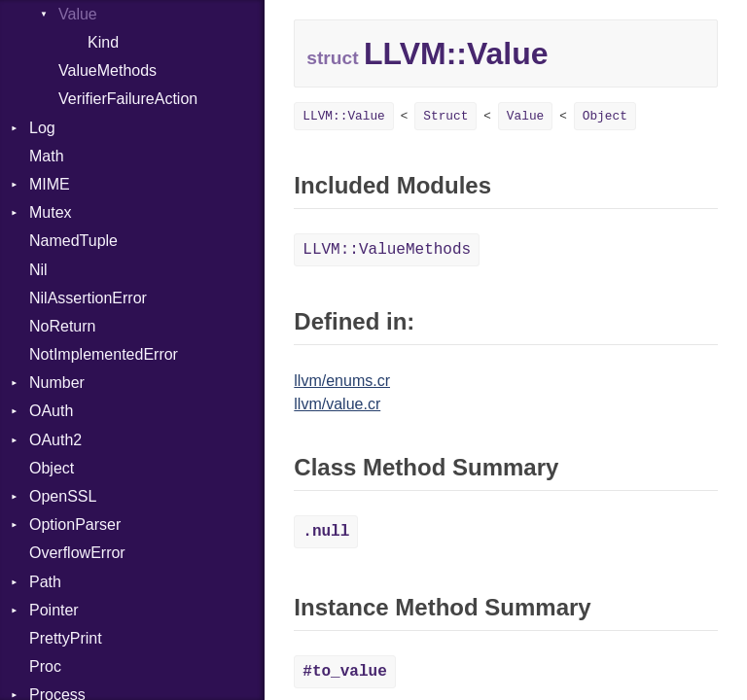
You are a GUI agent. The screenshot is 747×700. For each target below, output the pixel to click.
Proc (45, 666)
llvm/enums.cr (342, 381)
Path (45, 582)
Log (42, 128)
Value (525, 116)
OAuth (51, 411)
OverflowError (77, 553)
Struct (445, 116)
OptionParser (75, 525)
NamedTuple (73, 241)
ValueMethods (107, 70)
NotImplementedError (104, 354)
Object (52, 468)
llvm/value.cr (337, 404)
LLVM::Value (343, 116)
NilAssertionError (88, 298)
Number (57, 383)
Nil (38, 270)
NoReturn (62, 326)
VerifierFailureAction (128, 99)
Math (47, 156)
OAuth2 (55, 440)
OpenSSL (63, 496)
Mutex (51, 212)
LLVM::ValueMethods (387, 250)
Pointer (54, 610)
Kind (103, 42)
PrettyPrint (66, 638)
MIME (50, 184)
